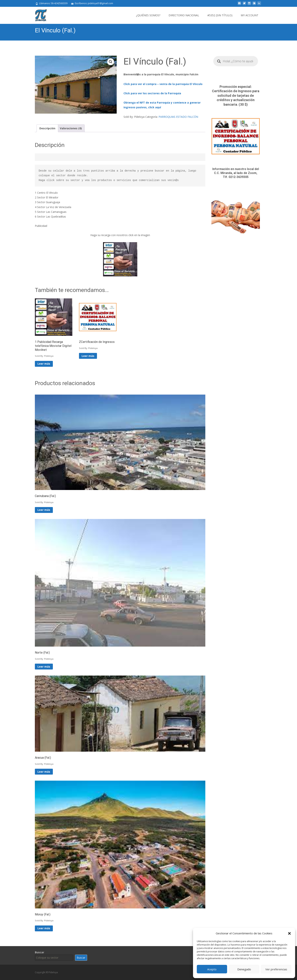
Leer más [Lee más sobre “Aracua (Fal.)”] (44, 772)
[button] (289, 933)
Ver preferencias (276, 969)
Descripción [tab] (47, 128)
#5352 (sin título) (220, 15)
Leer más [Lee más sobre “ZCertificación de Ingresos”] (88, 356)
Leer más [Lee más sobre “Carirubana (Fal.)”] (44, 510)
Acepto (212, 969)
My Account (250, 15)
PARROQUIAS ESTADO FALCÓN (178, 117)
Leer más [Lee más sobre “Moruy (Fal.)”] (44, 928)
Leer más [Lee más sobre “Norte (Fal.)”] (44, 667)
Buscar (39, 952)
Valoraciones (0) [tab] (71, 128)
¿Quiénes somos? (148, 15)
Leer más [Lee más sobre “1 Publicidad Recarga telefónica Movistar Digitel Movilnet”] (44, 364)
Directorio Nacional (184, 15)
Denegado (244, 969)
